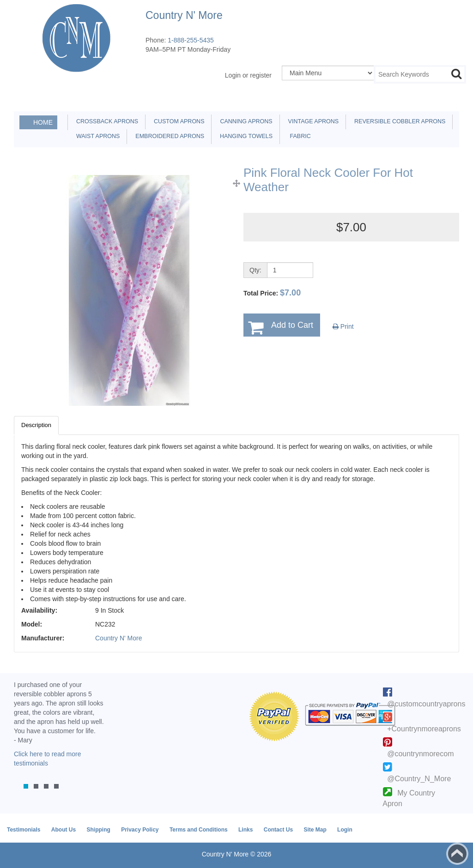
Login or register (248, 75)
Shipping (98, 830)
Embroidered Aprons (168, 136)
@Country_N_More (419, 779)
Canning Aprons (244, 121)
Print (343, 326)
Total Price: (272, 293)
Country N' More (118, 638)
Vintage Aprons (312, 121)
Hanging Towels (245, 136)
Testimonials (24, 830)
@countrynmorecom (420, 754)
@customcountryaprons (426, 704)
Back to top (457, 854)
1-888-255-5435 (191, 40)
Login (345, 830)
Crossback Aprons (106, 121)
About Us (64, 830)
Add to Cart (292, 325)
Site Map (315, 830)
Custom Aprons (177, 121)
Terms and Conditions (199, 830)
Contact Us (278, 830)
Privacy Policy (140, 830)
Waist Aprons (96, 136)
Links (246, 830)
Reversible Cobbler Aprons (398, 121)
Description (36, 425)
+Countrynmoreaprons (424, 729)
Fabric (298, 136)
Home (43, 122)
